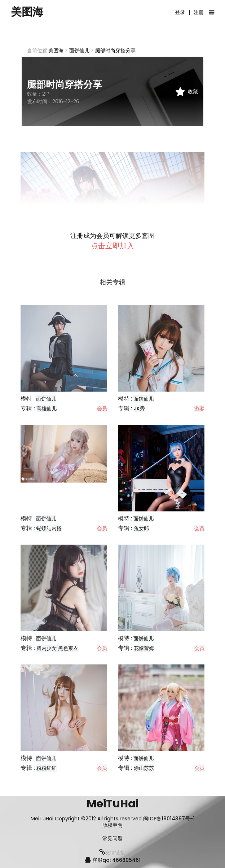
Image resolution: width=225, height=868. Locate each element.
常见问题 (112, 839)
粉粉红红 (47, 768)
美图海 (27, 12)
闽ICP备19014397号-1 (169, 819)
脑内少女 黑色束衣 (57, 648)
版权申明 (112, 825)
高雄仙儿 (47, 409)
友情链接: (113, 852)
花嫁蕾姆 (144, 648)
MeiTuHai (112, 804)
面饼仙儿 (79, 51)
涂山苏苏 (144, 768)
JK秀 (139, 409)
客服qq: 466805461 (113, 860)
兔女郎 (141, 528)
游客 (199, 409)
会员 (102, 409)
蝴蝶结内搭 (49, 528)
